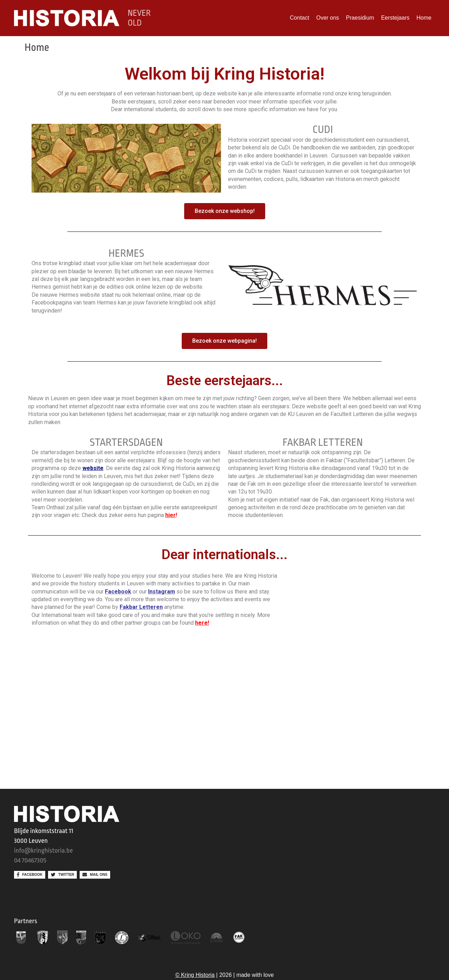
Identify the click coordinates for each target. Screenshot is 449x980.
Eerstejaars (395, 18)
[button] (225, 211)
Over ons (327, 18)
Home (424, 18)
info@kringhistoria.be (43, 851)
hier (170, 515)
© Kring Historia (195, 975)
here (201, 623)
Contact (299, 18)
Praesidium (360, 18)
